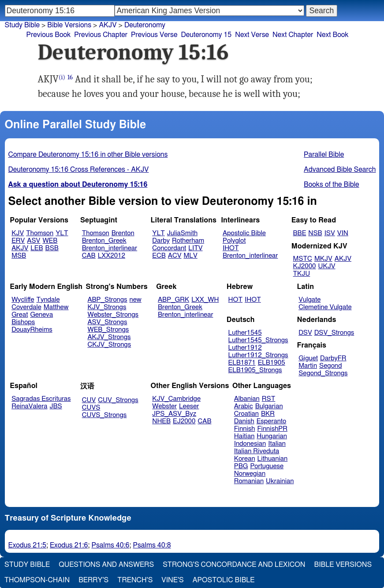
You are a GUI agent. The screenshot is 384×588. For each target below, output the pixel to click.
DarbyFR (333, 358)
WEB (50, 241)
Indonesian (250, 444)
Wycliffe (23, 300)
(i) (62, 77)
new (136, 300)
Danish (244, 421)
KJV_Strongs (107, 307)
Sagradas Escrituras (41, 399)
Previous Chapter (101, 35)
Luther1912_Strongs (258, 355)
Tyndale (48, 300)
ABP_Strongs (107, 300)
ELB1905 (272, 363)
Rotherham (188, 241)
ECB (159, 256)
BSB (52, 248)
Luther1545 (245, 333)
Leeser (189, 406)
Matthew (56, 307)
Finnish (245, 429)
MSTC (303, 259)
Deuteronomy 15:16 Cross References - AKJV (79, 170)
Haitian (244, 436)
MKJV (323, 259)
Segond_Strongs (323, 373)
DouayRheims (32, 330)
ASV (34, 241)
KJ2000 (305, 266)
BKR (268, 414)
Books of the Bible (332, 185)
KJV (18, 233)
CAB (89, 256)
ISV (330, 233)
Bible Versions (69, 25)
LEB (37, 248)
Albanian (247, 399)
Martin (308, 366)
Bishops (23, 322)
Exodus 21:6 (69, 545)
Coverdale (26, 307)
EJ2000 (184, 421)
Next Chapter (293, 35)
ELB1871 (242, 363)
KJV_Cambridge (176, 399)
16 (70, 77)
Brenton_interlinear (110, 248)
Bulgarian (269, 406)
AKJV (20, 248)
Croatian (246, 414)
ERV (18, 241)
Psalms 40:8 (152, 545)
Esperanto (272, 421)
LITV (195, 248)
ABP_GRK (173, 300)
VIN (343, 233)
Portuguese (267, 466)
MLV (190, 256)
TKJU (302, 274)
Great (20, 315)
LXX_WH (205, 300)
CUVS (91, 408)
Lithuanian (273, 459)
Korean (245, 459)
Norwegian (250, 474)
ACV (175, 256)
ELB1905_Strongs (255, 370)
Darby (161, 241)
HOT (235, 300)
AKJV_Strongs (109, 337)
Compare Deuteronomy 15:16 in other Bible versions (88, 155)
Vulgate (309, 300)
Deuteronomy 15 (206, 35)
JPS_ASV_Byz (174, 414)
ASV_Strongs (107, 322)
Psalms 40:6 (110, 545)
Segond (330, 366)
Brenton (123, 233)
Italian (277, 444)
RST (269, 399)
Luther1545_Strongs (258, 340)
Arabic (244, 406)
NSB (315, 233)
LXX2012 (112, 256)
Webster (164, 406)
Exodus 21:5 (27, 545)
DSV (305, 333)
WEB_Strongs (108, 330)
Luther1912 (245, 348)
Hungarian (272, 436)
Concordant (169, 248)
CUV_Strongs (118, 400)
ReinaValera (29, 406)
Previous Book (49, 35)
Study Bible (22, 25)
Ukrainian (280, 481)
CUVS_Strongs (104, 415)
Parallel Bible (324, 155)
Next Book (332, 35)
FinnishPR (273, 429)
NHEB (161, 421)
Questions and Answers (106, 565)
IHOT (231, 248)
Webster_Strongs (113, 315)
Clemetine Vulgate (325, 307)
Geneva (41, 315)
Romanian (249, 481)
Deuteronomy (145, 25)
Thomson (40, 233)
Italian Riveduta (257, 451)
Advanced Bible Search (340, 170)
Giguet (308, 358)
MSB (19, 256)
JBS (56, 406)
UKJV (327, 266)
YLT (62, 233)
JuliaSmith (182, 233)
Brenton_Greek (104, 241)
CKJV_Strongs (109, 345)
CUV (89, 400)
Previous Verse (154, 35)
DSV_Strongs (334, 333)
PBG (241, 466)
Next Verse (252, 35)
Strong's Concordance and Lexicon (234, 565)
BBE (300, 233)
